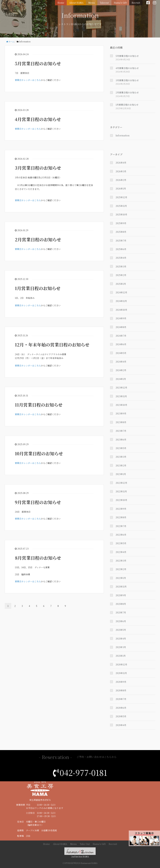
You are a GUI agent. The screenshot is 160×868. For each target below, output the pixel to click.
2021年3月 (121, 647)
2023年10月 (121, 405)
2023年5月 (121, 448)
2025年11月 (121, 206)
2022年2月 (121, 569)
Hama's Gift (121, 2)
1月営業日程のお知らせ (38, 288)
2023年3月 (121, 457)
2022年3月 (121, 561)
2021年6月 (121, 621)
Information (123, 135)
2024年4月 (121, 362)
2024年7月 (121, 336)
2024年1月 (121, 379)
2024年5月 (121, 353)
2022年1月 (121, 578)
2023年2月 (121, 465)
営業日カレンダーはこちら (28, 80)
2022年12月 (121, 483)
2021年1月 (121, 656)
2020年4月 (121, 725)
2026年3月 (121, 171)
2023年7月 (121, 431)
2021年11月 (121, 587)
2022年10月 (121, 500)
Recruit (136, 2)
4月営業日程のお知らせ (38, 119)
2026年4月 (121, 163)
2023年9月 (121, 413)
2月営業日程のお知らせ (38, 239)
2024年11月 (121, 301)
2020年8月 (121, 690)
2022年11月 (121, 491)
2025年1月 (121, 284)
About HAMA (78, 2)
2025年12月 (121, 197)
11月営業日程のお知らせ (39, 405)
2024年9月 (121, 318)
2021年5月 (121, 630)
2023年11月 (121, 396)
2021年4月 (121, 639)
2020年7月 (121, 699)
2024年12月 (121, 292)
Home (63, 2)
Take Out (85, 844)
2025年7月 (121, 241)
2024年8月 (121, 327)
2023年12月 (121, 388)
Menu (93, 2)
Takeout (105, 2)
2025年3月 (121, 266)
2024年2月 (121, 370)
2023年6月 (121, 440)
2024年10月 (121, 310)
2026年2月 (121, 180)
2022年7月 (121, 526)
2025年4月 (121, 258)
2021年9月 (121, 595)
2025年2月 (121, 275)
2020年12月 (121, 664)
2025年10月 (121, 214)
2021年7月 (121, 612)
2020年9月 (121, 682)
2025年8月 (121, 232)
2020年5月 (121, 716)
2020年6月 (121, 708)
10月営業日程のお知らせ (39, 453)
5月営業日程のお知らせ (38, 63)
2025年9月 (121, 223)
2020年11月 (121, 673)
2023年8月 (121, 422)
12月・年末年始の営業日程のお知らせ (52, 345)
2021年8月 (121, 604)
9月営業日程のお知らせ (38, 502)
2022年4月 (121, 552)
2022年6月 (121, 535)
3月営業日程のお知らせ (38, 168)
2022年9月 (121, 509)
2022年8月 (121, 517)
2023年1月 (121, 474)
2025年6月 (121, 249)
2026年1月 (121, 189)
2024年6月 (121, 344)
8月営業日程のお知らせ (38, 558)
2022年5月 (121, 543)
